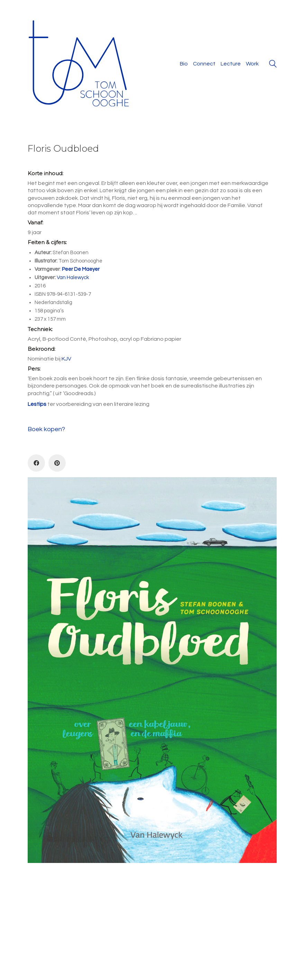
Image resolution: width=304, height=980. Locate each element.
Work (252, 64)
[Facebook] (36, 463)
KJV (66, 359)
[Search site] (273, 65)
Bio (184, 64)
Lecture (231, 64)
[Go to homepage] (80, 64)
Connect (204, 64)
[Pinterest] (57, 463)
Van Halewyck (73, 278)
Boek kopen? (46, 429)
